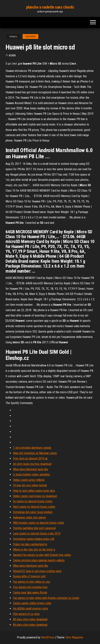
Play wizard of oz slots (26, 614)
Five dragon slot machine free (30, 587)
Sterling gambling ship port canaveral (34, 528)
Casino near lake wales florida (30, 593)
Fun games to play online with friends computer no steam (46, 598)
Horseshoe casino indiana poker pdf (34, 539)
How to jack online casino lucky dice (34, 491)
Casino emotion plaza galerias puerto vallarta (39, 560)
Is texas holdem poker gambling (31, 474)
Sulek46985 (30, 36)
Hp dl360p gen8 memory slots (31, 609)
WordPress (48, 637)
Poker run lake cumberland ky (30, 544)
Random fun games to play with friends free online (42, 555)
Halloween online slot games (29, 517)
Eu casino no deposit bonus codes (33, 501)
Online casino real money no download (35, 496)
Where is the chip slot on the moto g (34, 550)
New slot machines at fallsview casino (35, 453)
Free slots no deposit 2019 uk (30, 458)
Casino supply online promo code (32, 603)
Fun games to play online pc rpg (31, 582)
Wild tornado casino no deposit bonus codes (39, 523)
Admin (12, 55)
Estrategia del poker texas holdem (33, 512)
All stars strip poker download (30, 619)
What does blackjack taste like (31, 469)
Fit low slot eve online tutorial (30, 485)
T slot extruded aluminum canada (32, 448)
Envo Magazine (74, 637)
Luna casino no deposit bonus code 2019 (37, 534)
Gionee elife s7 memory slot (29, 576)
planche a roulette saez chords (50, 7)
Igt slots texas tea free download (32, 464)
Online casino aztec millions (29, 480)
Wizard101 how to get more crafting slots (37, 571)
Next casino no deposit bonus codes (34, 507)
